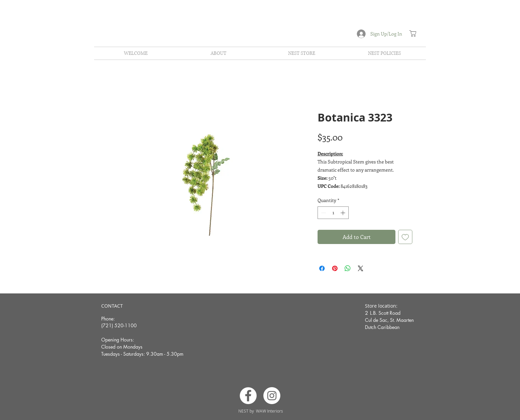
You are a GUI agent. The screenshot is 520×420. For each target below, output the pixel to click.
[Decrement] (323, 213)
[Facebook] (248, 396)
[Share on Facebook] (322, 268)
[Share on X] (361, 268)
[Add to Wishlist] (405, 237)
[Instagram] (272, 396)
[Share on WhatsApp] (348, 268)
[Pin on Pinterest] (335, 268)
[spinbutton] (333, 213)
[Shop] (413, 34)
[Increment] (343, 213)
